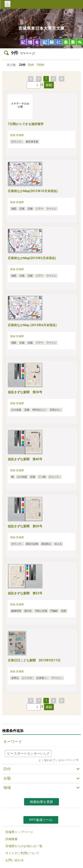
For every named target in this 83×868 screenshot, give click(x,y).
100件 (41, 65)
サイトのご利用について (22, 853)
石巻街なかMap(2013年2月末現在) (32, 258)
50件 (31, 65)
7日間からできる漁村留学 (26, 124)
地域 (7, 788)
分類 (7, 778)
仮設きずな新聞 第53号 (25, 593)
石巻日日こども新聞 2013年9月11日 (34, 660)
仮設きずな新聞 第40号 (25, 459)
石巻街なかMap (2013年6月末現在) (32, 325)
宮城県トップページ (19, 832)
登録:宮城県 (17, 135)
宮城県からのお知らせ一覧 (24, 846)
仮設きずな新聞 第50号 (25, 526)
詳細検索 (12, 839)
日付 (7, 769)
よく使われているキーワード (57, 760)
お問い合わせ (15, 860)
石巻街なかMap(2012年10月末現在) (33, 191)
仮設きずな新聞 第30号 (25, 392)
